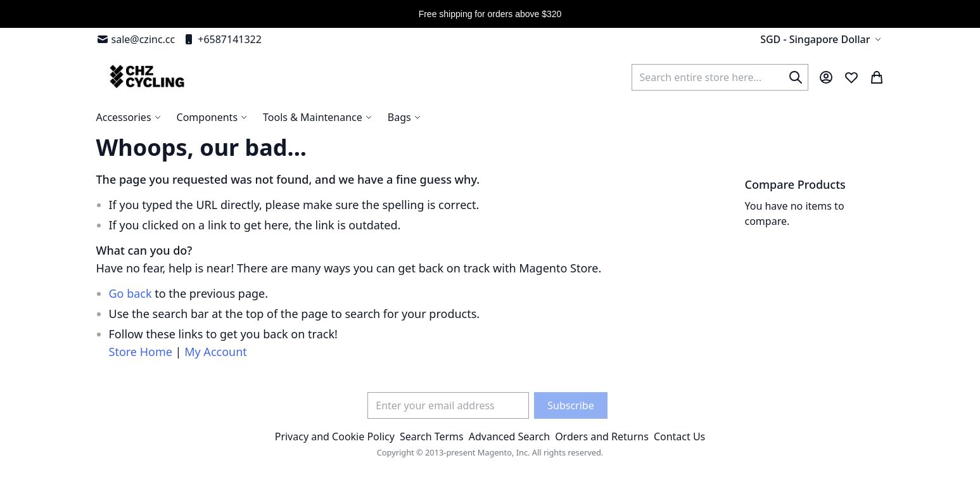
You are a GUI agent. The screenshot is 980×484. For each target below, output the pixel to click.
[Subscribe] (570, 405)
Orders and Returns (602, 436)
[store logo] (145, 77)
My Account (216, 352)
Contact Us (679, 436)
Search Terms (432, 436)
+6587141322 (222, 39)
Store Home (141, 352)
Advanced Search (509, 436)
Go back (130, 293)
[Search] (796, 77)
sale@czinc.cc (136, 39)
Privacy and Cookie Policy (335, 436)
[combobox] (720, 77)
